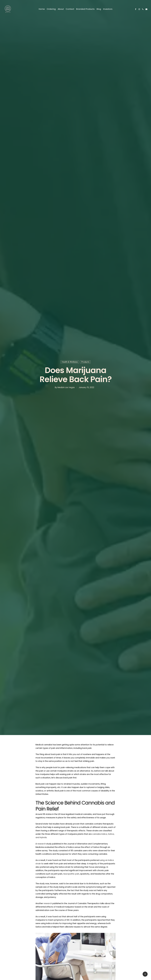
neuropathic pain (71, 874)
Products (85, 362)
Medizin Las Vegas (66, 387)
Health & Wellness (70, 362)
